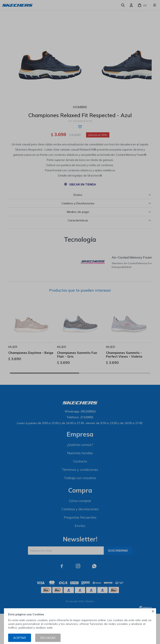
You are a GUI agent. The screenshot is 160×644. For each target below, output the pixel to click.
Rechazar (48, 638)
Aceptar (20, 638)
